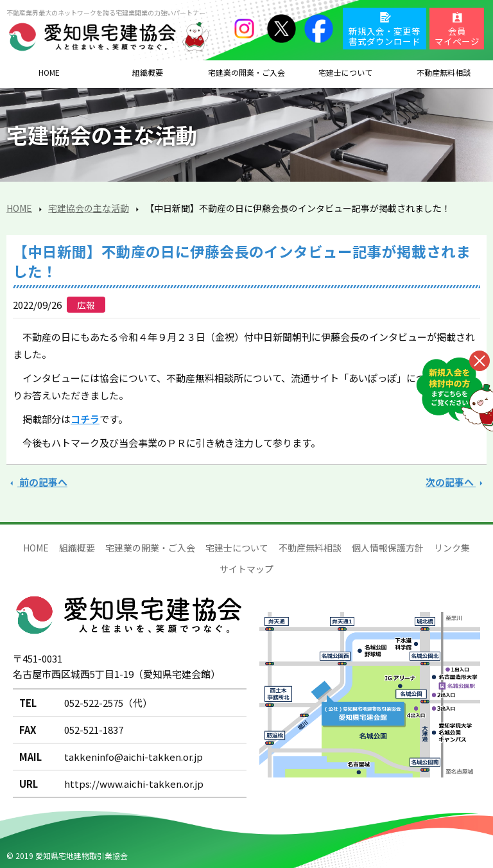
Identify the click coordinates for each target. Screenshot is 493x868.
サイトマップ (246, 569)
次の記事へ (456, 482)
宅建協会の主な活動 (89, 208)
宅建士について (237, 548)
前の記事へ (37, 482)
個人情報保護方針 (388, 548)
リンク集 (452, 548)
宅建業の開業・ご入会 (150, 548)
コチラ (85, 419)
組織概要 (148, 72)
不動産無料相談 (310, 548)
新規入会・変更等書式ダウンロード (385, 36)
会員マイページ (457, 36)
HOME (49, 72)
